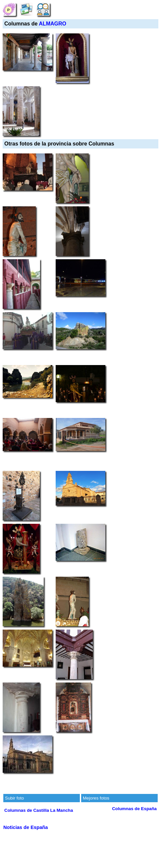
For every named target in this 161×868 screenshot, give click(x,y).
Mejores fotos (96, 798)
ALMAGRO (53, 24)
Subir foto (14, 798)
